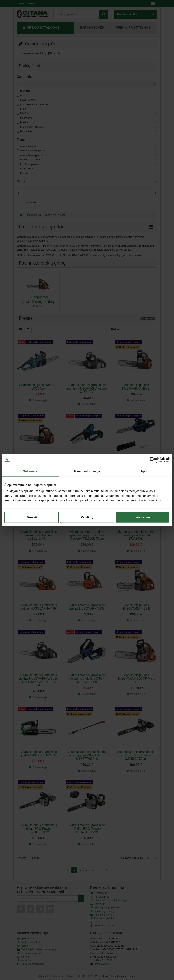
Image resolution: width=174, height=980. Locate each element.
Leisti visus (143, 517)
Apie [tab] (144, 471)
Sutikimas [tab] (30, 471)
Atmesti (32, 517)
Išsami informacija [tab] (87, 471)
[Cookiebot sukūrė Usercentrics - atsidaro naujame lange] (152, 460)
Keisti (87, 517)
